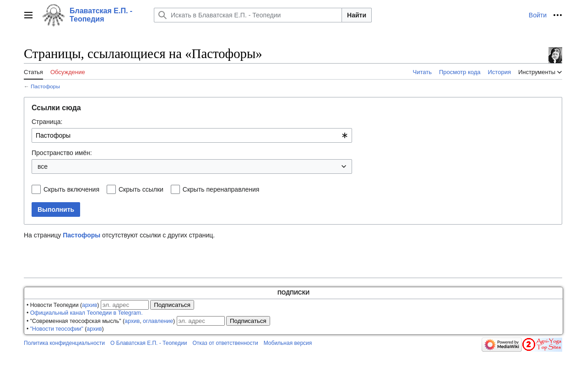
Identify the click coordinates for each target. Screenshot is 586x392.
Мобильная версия (288, 343)
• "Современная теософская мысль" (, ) (101, 321)
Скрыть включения (71, 189)
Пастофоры (45, 86)
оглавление (158, 321)
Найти (357, 15)
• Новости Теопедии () (63, 305)
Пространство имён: (62, 153)
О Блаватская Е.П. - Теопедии (149, 343)
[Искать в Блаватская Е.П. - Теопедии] (248, 15)
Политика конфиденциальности (64, 343)
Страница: (47, 122)
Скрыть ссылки (141, 189)
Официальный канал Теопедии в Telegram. (87, 313)
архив (90, 305)
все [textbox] (43, 166)
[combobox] (192, 135)
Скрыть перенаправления (221, 189)
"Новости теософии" (57, 329)
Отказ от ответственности (225, 343)
